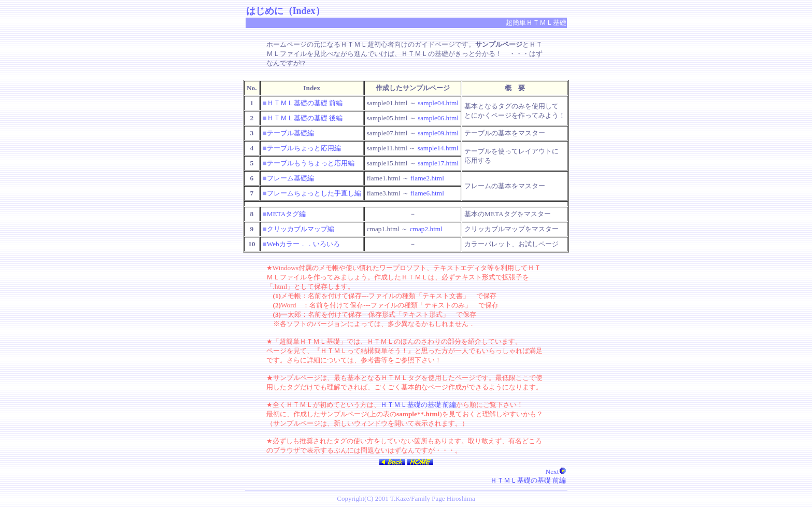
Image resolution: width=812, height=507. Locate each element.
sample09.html (438, 133)
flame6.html (427, 193)
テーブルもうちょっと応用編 (311, 163)
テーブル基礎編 (290, 133)
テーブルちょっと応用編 (304, 148)
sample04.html (438, 103)
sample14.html (438, 148)
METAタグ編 (287, 214)
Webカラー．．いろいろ (303, 244)
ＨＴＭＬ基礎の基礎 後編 (305, 118)
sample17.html (438, 163)
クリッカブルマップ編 (301, 229)
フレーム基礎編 (290, 178)
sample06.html (438, 118)
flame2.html (427, 178)
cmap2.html (426, 229)
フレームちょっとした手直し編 (314, 193)
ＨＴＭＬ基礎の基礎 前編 (305, 103)
